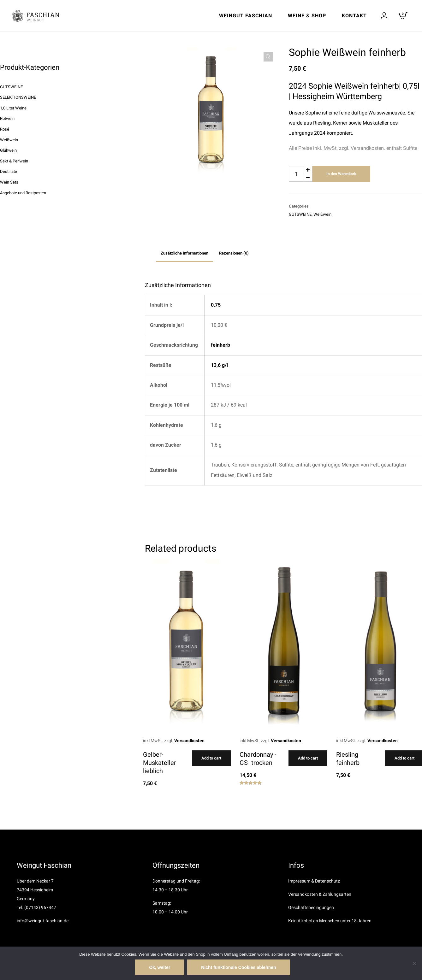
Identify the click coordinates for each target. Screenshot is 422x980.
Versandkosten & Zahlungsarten (320, 894)
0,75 (216, 305)
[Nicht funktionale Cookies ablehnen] (414, 963)
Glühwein (8, 150)
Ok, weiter (160, 967)
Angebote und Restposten (23, 193)
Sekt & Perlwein (14, 161)
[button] (268, 57)
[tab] (184, 253)
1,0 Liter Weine (13, 108)
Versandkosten (189, 741)
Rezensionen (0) (234, 253)
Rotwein (7, 118)
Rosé (5, 129)
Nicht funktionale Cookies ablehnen (238, 967)
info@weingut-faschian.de (43, 921)
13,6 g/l (219, 365)
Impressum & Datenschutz (314, 881)
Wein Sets (9, 182)
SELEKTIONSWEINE (18, 97)
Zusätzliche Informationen (184, 253)
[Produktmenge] (301, 174)
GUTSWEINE (300, 214)
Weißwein (322, 214)
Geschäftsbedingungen (311, 907)
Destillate (9, 171)
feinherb (220, 345)
